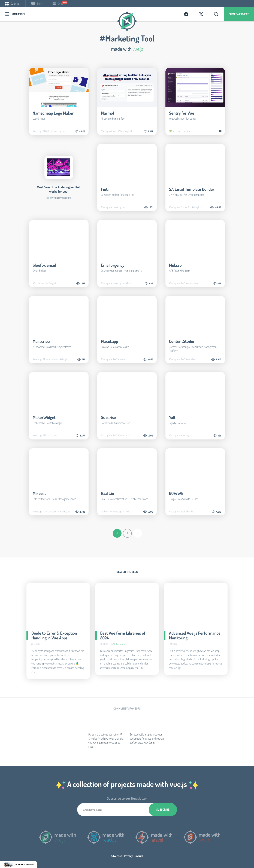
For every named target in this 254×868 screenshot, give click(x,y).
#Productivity (49, 359)
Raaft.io (107, 493)
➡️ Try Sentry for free (59, 198)
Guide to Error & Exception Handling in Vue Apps (54, 635)
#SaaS (114, 131)
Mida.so (175, 265)
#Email (129, 283)
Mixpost (39, 493)
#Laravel (122, 359)
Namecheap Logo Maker (53, 113)
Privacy (128, 856)
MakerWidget (44, 417)
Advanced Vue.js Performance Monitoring (195, 635)
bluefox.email (44, 265)
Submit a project (239, 14)
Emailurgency (113, 265)
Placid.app (109, 341)
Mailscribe (41, 341)
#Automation (192, 283)
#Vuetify (43, 283)
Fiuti (105, 189)
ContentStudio (182, 341)
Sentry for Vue (182, 113)
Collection (13, 4)
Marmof (108, 113)
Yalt (172, 417)
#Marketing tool (58, 131)
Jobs (58, 4)
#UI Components (120, 644)
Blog (36, 4)
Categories (19, 14)
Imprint (139, 856)
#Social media (124, 435)
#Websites (190, 359)
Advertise (116, 856)
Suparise (108, 417)
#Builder (47, 131)
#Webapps (37, 131)
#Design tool (53, 283)
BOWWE (176, 493)
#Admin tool (107, 512)
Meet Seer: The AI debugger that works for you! (59, 189)
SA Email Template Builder (192, 189)
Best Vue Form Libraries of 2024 (123, 635)
